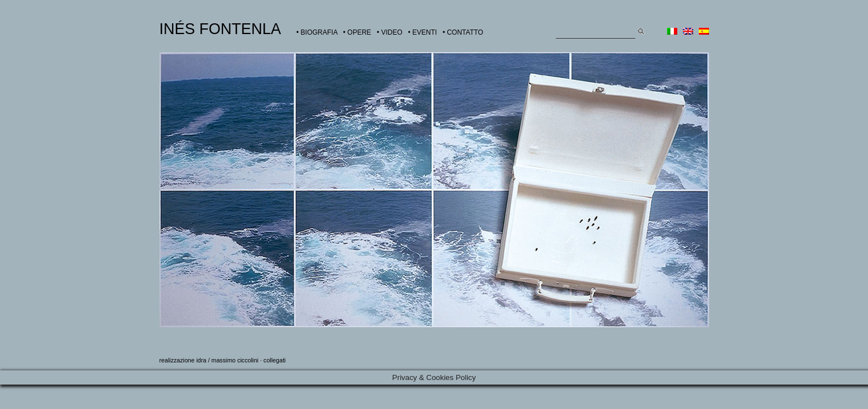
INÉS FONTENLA (221, 29)
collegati (274, 360)
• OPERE (357, 32)
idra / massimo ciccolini (228, 360)
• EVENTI (423, 32)
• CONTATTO (463, 32)
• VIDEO (390, 32)
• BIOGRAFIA (317, 32)
